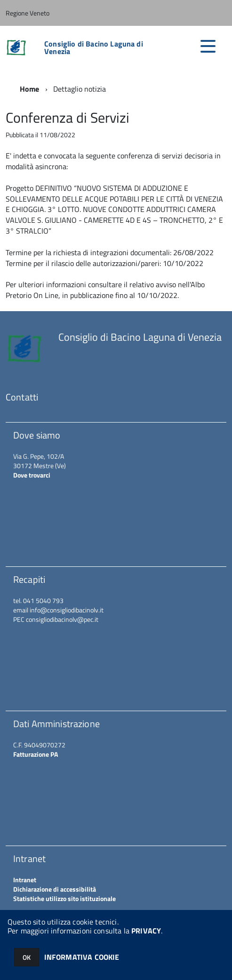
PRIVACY (146, 931)
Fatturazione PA (36, 754)
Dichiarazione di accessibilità (55, 889)
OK (27, 957)
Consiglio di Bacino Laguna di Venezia (94, 47)
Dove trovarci (32, 475)
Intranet (25, 880)
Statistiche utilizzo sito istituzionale (64, 898)
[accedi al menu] (208, 46)
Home (30, 89)
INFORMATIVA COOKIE (82, 957)
